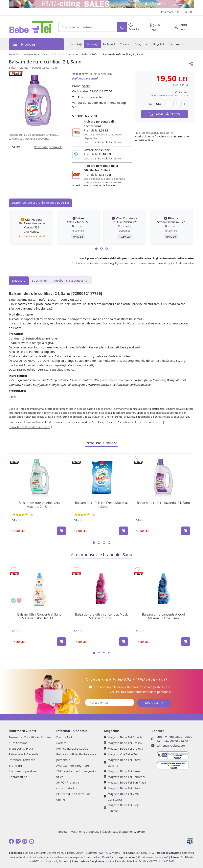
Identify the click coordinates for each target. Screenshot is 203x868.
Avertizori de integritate (73, 765)
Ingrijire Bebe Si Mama (37, 54)
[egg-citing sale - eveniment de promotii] (101, 4)
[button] (96, 249)
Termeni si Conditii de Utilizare (30, 737)
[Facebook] (11, 841)
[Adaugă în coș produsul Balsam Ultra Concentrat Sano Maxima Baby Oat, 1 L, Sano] (61, 642)
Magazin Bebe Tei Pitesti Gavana (123, 763)
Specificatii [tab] (39, 280)
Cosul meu (156, 26)
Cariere (61, 743)
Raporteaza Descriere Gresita (31, 427)
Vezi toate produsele (48, 147)
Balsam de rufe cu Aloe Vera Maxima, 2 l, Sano (39, 505)
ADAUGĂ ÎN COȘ (165, 114)
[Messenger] (18, 841)
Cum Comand (18, 743)
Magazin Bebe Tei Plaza (122, 771)
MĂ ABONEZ (154, 703)
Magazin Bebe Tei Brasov (123, 743)
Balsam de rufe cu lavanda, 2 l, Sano (163, 503)
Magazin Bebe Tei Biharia (123, 737)
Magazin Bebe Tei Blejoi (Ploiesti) (122, 808)
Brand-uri (15, 765)
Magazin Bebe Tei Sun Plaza (125, 782)
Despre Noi (64, 737)
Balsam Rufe (90, 54)
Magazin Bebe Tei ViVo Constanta (121, 797)
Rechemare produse (23, 771)
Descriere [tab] (19, 280)
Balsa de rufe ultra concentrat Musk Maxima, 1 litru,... (101, 616)
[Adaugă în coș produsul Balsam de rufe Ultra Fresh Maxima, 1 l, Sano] (124, 531)
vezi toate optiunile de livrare (93, 185)
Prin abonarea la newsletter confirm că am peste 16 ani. (132, 687)
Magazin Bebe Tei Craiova (124, 748)
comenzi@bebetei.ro (171, 745)
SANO (86, 86)
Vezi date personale (140, 692)
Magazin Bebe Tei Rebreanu (125, 777)
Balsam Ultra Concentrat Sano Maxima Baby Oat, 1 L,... (39, 616)
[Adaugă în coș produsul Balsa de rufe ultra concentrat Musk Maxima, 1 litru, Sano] (124, 642)
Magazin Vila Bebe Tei (121, 754)
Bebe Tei (14, 54)
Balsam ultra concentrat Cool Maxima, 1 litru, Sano (163, 616)
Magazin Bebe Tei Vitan (122, 788)
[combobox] (88, 27)
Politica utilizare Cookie (72, 748)
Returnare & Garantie (24, 754)
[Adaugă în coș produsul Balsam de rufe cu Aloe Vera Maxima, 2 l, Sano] (61, 531)
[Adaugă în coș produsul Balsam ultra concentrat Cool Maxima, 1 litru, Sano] (186, 642)
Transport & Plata (21, 748)
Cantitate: (156, 104)
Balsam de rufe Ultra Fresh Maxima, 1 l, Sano (101, 505)
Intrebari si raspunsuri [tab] (71, 280)
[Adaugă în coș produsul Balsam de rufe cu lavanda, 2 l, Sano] (186, 531)
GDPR (189, 12)
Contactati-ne (18, 777)
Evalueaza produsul (85, 78)
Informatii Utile (170, 12)
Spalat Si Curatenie (66, 54)
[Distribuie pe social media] (191, 64)
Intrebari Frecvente (22, 760)
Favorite (134, 27)
